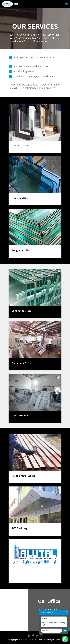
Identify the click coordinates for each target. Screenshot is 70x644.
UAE (16, 4)
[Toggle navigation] (67, 3)
